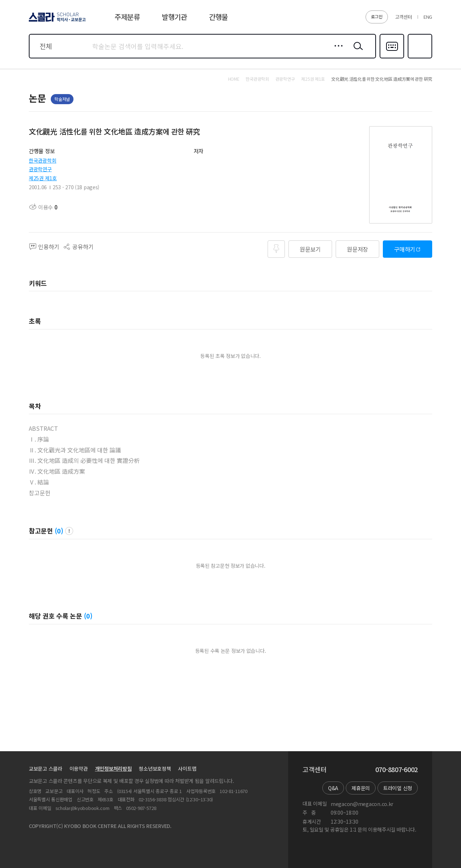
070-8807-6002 (397, 770)
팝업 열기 (69, 531)
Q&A (333, 788)
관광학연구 (40, 169)
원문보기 (310, 249)
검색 (357, 52)
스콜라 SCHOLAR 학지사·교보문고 (56, 21)
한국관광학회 (42, 160)
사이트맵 (187, 769)
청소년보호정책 (155, 769)
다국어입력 (392, 58)
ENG (428, 17)
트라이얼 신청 (398, 788)
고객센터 (404, 17)
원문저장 (357, 249)
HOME (234, 79)
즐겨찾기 (419, 58)
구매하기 (405, 249)
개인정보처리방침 (113, 769)
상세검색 (337, 52)
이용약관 (79, 769)
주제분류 (127, 17)
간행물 (218, 17)
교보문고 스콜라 (46, 769)
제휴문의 (361, 788)
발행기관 (174, 17)
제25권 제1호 (43, 178)
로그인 (377, 16)
